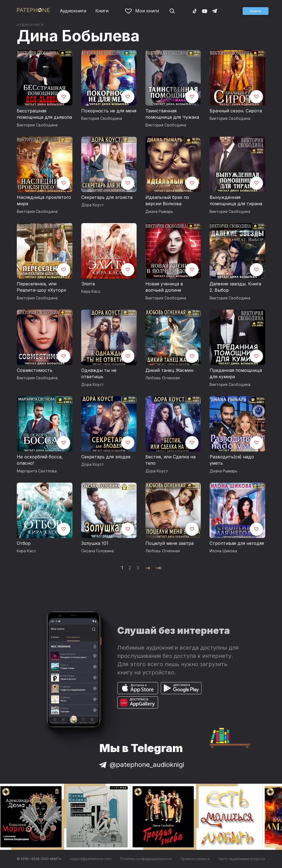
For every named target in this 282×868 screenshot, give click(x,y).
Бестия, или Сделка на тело (170, 460)
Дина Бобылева (78, 36)
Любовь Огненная (163, 378)
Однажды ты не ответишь (99, 374)
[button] (256, 11)
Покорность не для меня (109, 111)
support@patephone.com (91, 859)
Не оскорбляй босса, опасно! (40, 460)
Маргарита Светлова (37, 471)
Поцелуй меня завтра (170, 543)
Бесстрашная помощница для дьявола (44, 114)
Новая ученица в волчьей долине (164, 287)
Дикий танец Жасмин (169, 370)
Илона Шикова (223, 551)
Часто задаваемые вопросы (242, 859)
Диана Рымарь (159, 212)
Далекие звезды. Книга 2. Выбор (235, 287)
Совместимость (35, 370)
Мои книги (142, 11)
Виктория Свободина (37, 125)
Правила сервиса (195, 859)
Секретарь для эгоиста (107, 197)
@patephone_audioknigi (141, 765)
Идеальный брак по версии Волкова (167, 201)
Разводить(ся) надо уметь (232, 460)
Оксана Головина (97, 551)
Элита (88, 284)
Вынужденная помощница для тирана (236, 201)
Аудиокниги (73, 11)
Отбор (24, 543)
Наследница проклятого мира (44, 201)
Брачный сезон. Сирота (236, 111)
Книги (102, 11)
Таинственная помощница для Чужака (172, 114)
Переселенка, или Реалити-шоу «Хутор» (41, 287)
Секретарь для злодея (106, 457)
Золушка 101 (95, 543)
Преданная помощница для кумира (236, 374)
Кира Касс (91, 291)
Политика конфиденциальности (146, 859)
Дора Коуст (93, 205)
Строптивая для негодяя (237, 543)
